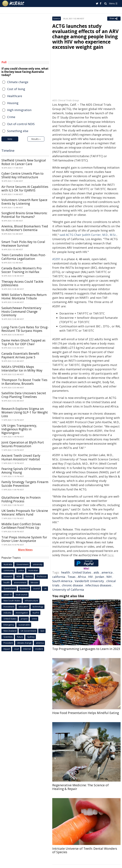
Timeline (8, 151)
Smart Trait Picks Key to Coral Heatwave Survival (23, 244)
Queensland (10, 588)
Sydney (31, 637)
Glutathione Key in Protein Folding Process (21, 499)
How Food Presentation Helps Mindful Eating (86, 713)
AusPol (36, 613)
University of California (68, 590)
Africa (82, 577)
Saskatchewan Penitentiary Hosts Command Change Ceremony (21, 312)
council (36, 588)
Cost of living (16, 89)
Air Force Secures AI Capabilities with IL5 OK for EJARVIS (25, 189)
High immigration (19, 110)
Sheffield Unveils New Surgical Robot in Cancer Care (24, 162)
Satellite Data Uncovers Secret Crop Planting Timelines (24, 395)
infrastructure (31, 601)
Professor (42, 576)
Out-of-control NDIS (21, 124)
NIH (109, 577)
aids (96, 572)
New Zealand (10, 631)
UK (45, 588)
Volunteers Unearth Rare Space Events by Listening (24, 202)
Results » (36, 139)
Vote (10, 139)
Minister (35, 582)
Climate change (18, 82)
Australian (33, 570)
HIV (90, 577)
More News (25, 550)
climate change (24, 643)
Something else (18, 131)
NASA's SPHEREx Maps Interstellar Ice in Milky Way (22, 369)
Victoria (29, 576)
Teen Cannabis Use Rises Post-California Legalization (24, 257)
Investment (9, 607)
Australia (8, 564)
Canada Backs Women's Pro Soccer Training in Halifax (22, 270)
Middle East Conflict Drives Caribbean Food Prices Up (21, 526)
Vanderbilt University (89, 581)
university (38, 564)
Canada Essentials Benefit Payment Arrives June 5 (20, 355)
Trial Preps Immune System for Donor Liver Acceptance (24, 539)
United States (82, 572)
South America (62, 581)
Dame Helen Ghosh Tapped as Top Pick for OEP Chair (23, 342)
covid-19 (7, 595)
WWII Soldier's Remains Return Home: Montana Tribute (24, 297)
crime (34, 619)
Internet (27, 649)
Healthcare (15, 96)
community (9, 570)
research (8, 576)
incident (39, 649)
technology (38, 607)
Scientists (8, 637)
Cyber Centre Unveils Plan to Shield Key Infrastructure (22, 175)
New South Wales (12, 601)
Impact (7, 649)
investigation (22, 613)
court (17, 649)
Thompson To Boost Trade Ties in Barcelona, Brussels (24, 382)
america (107, 572)
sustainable (24, 625)
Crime (11, 117)
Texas (71, 577)
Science (57, 19)
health (66, 572)
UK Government (28, 631)
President (8, 643)
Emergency (9, 625)
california (59, 577)
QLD (42, 631)
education (23, 607)
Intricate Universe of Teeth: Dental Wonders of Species (85, 850)
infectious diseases (98, 585)
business (24, 588)
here (110, 555)
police (21, 570)
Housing (13, 103)
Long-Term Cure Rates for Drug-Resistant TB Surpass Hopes (25, 329)
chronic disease (72, 585)
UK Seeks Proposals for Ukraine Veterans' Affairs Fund (25, 513)
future (20, 637)
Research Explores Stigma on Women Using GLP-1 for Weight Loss (25, 412)
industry (7, 613)
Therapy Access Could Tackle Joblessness (22, 283)
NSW (19, 576)
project (24, 619)
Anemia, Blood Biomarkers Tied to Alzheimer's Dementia (25, 228)
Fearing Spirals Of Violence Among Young (21, 471)
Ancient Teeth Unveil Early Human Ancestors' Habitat (21, 457)
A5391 (56, 259)
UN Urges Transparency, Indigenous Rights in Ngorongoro (19, 429)
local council (22, 595)
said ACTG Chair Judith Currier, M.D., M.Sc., (88, 235)
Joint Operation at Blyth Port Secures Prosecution (23, 444)
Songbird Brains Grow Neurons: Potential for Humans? (24, 215)
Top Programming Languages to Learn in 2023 (86, 649)
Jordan (100, 577)
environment (20, 582)
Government (22, 564)
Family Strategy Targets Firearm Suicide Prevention (25, 484)
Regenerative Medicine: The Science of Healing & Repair (80, 787)
